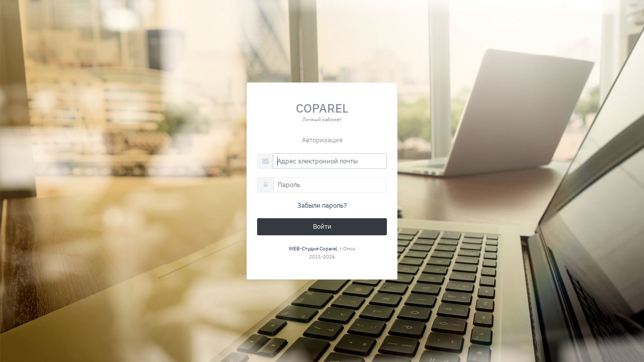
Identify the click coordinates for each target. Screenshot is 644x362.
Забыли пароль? (322, 205)
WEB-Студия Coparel (313, 248)
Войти (322, 227)
